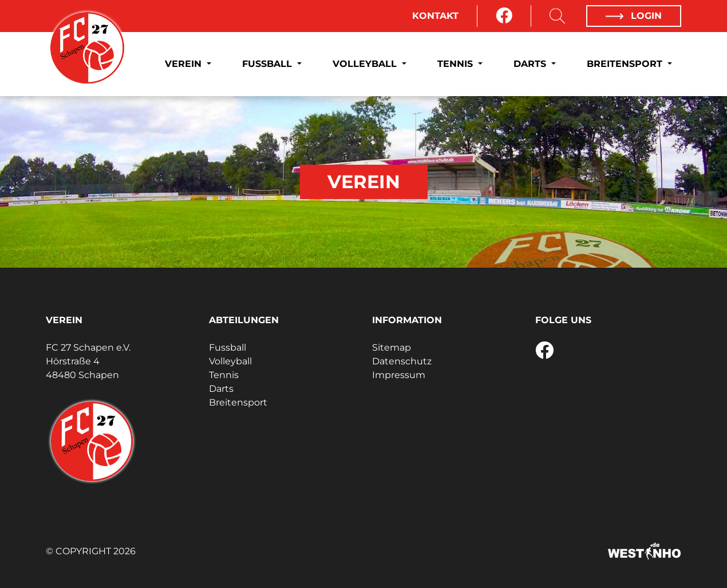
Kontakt (435, 16)
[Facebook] (504, 16)
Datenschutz (402, 361)
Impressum (399, 375)
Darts (531, 64)
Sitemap (392, 347)
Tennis (457, 64)
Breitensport (626, 64)
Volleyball (366, 64)
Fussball (268, 64)
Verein (185, 64)
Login (634, 16)
